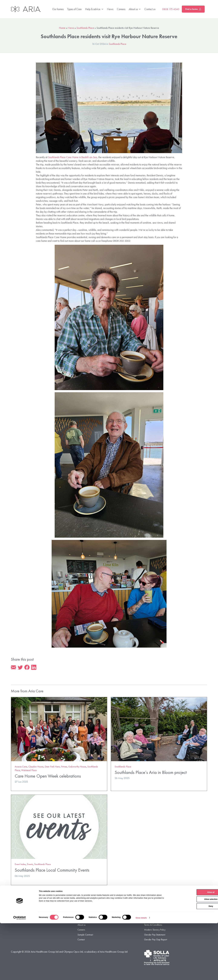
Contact (81, 940)
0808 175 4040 (171, 9)
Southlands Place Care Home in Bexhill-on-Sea (73, 157)
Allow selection (193, 956)
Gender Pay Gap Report (156, 940)
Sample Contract (85, 935)
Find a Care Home (86, 911)
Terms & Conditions (153, 925)
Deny (193, 963)
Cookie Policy (150, 920)
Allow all (193, 949)
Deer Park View (52, 767)
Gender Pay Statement (155, 935)
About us (135, 9)
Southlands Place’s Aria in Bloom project (151, 773)
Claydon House (36, 767)
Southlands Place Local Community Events (52, 870)
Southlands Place (85, 28)
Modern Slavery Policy (155, 930)
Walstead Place (29, 771)
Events (30, 865)
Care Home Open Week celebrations (48, 776)
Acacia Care (21, 767)
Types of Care (74, 9)
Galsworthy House (77, 767)
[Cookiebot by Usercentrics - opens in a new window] (20, 975)
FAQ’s (80, 920)
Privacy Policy (150, 911)
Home (62, 28)
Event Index (20, 865)
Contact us (150, 9)
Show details (141, 975)
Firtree (64, 767)
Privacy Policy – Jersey (155, 916)
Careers (121, 9)
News (110, 9)
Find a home (193, 9)
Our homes (58, 9)
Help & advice (94, 9)
